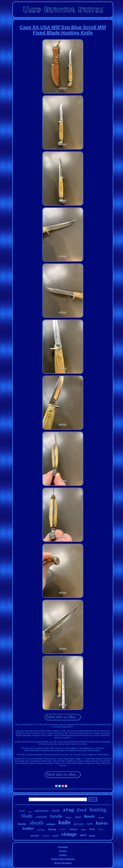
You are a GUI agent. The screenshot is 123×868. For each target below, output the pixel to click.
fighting (52, 829)
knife (65, 822)
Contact (63, 855)
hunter (22, 824)
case (22, 811)
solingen (73, 829)
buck (92, 829)
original (46, 836)
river (78, 817)
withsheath (42, 811)
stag (68, 810)
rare (90, 824)
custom (41, 817)
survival (34, 836)
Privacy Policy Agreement (63, 859)
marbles (63, 829)
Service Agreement (63, 863)
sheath (37, 823)
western (101, 818)
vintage (69, 834)
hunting (98, 809)
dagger (69, 817)
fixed (82, 810)
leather (28, 828)
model (101, 829)
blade (27, 816)
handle (56, 816)
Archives (63, 851)
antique (51, 824)
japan (84, 830)
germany (79, 824)
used (30, 812)
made (56, 810)
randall (55, 836)
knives (102, 823)
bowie (89, 816)
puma (92, 836)
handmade (41, 830)
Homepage (63, 847)
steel (83, 835)
